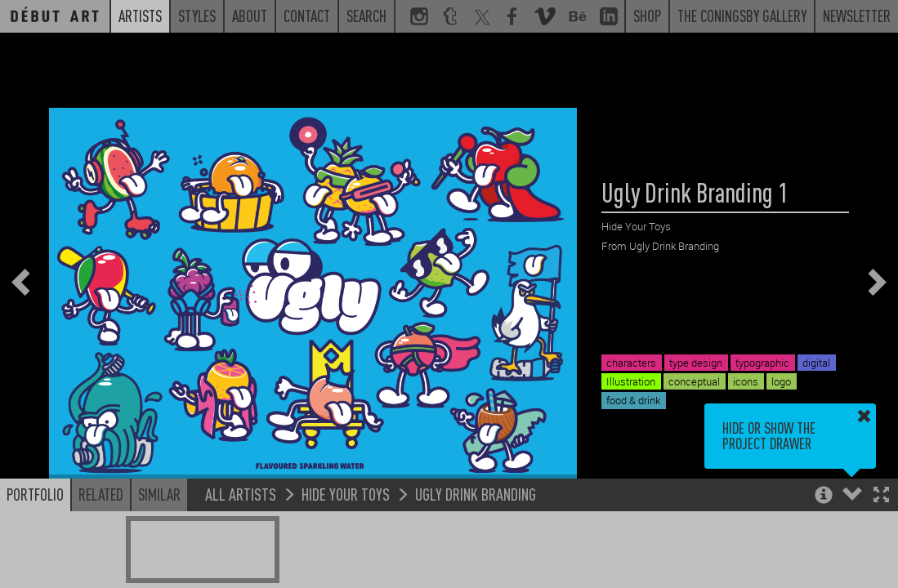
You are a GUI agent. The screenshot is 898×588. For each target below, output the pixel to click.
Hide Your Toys (346, 494)
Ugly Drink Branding (476, 494)
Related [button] (101, 494)
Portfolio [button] (35, 494)
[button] (881, 496)
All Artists (241, 494)
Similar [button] (159, 494)
